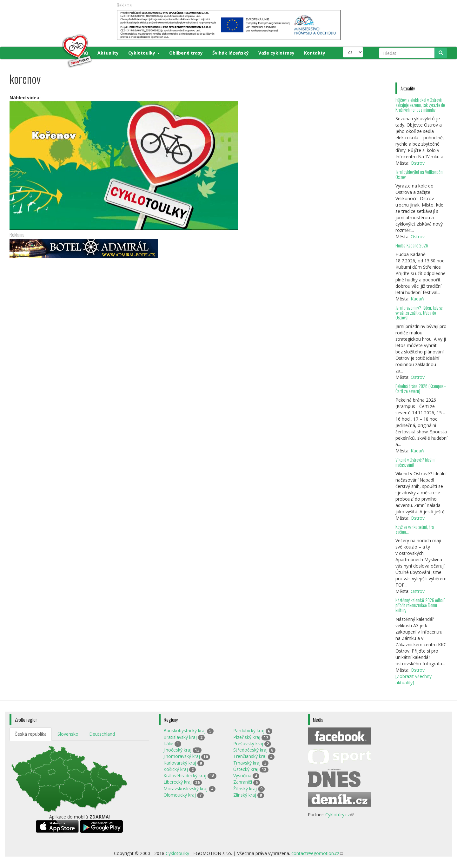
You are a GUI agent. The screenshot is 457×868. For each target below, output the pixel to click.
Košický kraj (176, 769)
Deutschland (102, 734)
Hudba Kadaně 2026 (412, 245)
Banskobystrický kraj (185, 730)
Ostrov (418, 163)
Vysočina (242, 776)
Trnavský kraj (247, 763)
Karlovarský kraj (180, 763)
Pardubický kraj (249, 730)
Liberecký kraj (178, 782)
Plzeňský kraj (247, 737)
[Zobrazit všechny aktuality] (414, 679)
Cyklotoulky (144, 53)
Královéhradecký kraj (185, 776)
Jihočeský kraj (177, 750)
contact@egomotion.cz (317, 853)
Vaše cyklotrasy (276, 53)
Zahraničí (243, 782)
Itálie (168, 743)
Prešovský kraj (248, 743)
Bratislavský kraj (180, 737)
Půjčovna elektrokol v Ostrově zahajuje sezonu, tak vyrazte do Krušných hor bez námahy (420, 105)
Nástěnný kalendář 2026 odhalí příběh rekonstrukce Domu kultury (420, 605)
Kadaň (417, 299)
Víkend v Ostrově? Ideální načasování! (415, 462)
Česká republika (31, 734)
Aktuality (108, 53)
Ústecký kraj (246, 769)
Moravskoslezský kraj (185, 789)
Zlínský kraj (245, 795)
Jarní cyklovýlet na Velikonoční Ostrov (419, 174)
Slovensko (68, 734)
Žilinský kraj (245, 789)
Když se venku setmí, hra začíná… (415, 529)
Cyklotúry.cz (339, 815)
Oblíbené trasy (186, 53)
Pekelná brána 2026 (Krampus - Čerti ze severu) (421, 388)
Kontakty (315, 53)
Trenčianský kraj (250, 756)
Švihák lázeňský (231, 53)
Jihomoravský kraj (182, 756)
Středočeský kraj (250, 750)
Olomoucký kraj (180, 795)
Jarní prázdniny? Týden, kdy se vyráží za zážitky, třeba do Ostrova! (419, 313)
